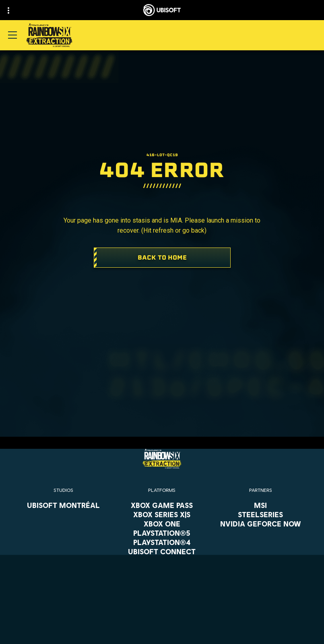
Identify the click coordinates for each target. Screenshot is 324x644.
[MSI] (261, 505)
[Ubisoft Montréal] (63, 505)
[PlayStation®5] (162, 533)
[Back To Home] (162, 258)
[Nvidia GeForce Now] (261, 524)
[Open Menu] (12, 35)
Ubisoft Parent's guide (201, 579)
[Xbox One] (162, 524)
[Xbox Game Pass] (162, 505)
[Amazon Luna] (162, 561)
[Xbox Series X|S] (162, 514)
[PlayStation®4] (162, 542)
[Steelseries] (261, 514)
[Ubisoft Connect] (162, 551)
